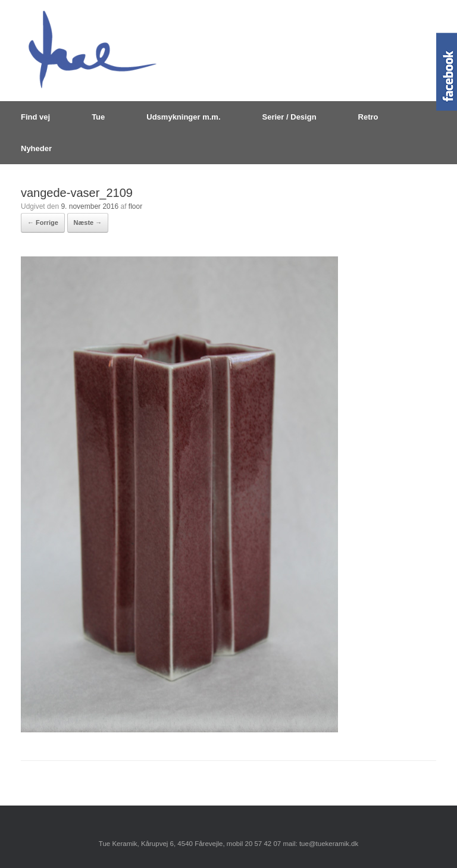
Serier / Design (289, 117)
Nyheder (36, 148)
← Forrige (43, 223)
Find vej (35, 117)
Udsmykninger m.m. (183, 117)
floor (135, 206)
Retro (368, 117)
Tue (98, 117)
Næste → (88, 223)
